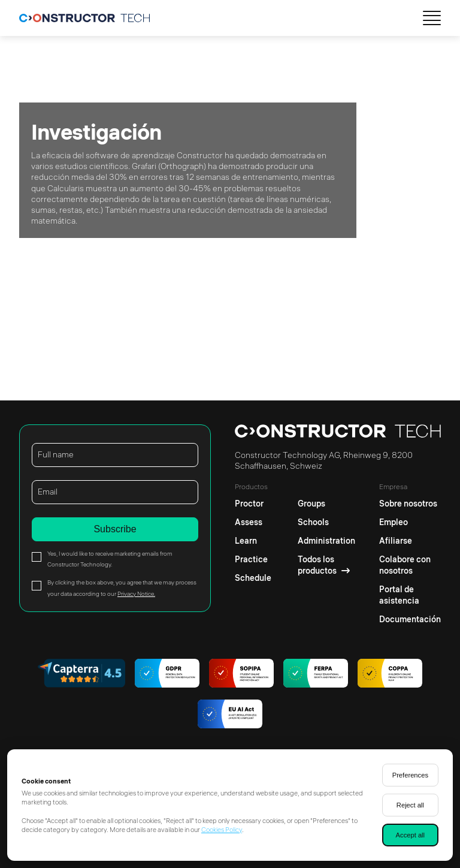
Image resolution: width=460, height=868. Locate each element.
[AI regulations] (230, 715)
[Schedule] (253, 578)
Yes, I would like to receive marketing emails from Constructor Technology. (110, 559)
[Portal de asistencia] (410, 595)
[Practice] (253, 560)
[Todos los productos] (326, 565)
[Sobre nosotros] (410, 501)
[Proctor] (253, 501)
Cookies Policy (222, 830)
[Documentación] (410, 620)
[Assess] (253, 522)
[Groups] (326, 501)
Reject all (410, 805)
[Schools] (326, 522)
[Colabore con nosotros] (410, 565)
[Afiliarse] (410, 541)
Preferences (410, 775)
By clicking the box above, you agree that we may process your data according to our (122, 588)
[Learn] (253, 541)
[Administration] (326, 541)
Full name (56, 454)
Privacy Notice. (136, 594)
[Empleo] (410, 522)
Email (48, 492)
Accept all (411, 835)
